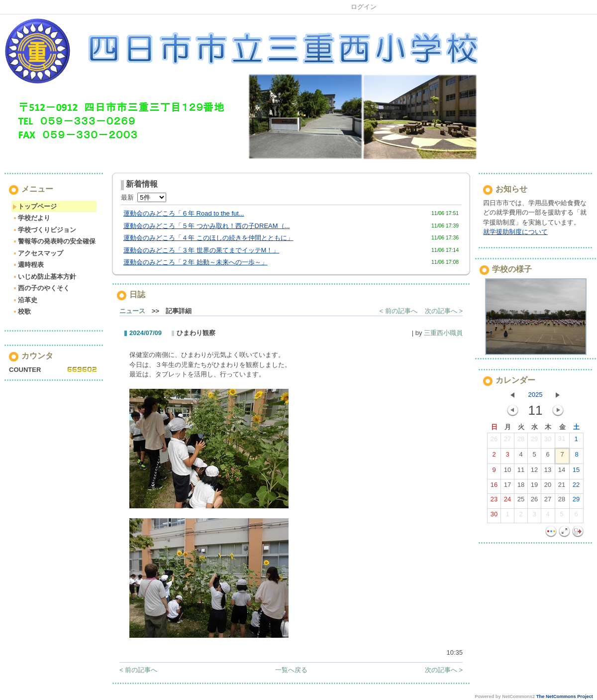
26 (494, 441)
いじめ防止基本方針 (44, 277)
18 (521, 487)
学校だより (31, 218)
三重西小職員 (443, 333)
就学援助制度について (515, 232)
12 (534, 472)
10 (507, 472)
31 (562, 441)
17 (507, 487)
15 (576, 472)
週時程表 (28, 265)
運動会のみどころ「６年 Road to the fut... (184, 213)
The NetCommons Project (565, 697)
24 (507, 501)
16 (494, 487)
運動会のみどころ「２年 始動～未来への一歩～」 (196, 262)
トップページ (35, 206)
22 (576, 487)
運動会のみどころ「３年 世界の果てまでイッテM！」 (201, 250)
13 (548, 472)
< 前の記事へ (398, 311)
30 (548, 441)
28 (521, 441)
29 (534, 441)
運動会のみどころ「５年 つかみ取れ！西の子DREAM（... (206, 226)
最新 (144, 197)
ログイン (364, 7)
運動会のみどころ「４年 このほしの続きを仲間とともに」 (208, 238)
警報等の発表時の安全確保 (54, 241)
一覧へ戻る (291, 670)
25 (521, 501)
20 (548, 487)
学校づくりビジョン (44, 230)
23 (494, 501)
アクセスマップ (38, 253)
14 (562, 472)
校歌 (22, 311)
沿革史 (25, 300)
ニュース (132, 311)
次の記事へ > (444, 311)
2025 (536, 395)
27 (507, 441)
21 (562, 487)
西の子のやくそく (41, 288)
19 (534, 487)
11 (521, 472)
